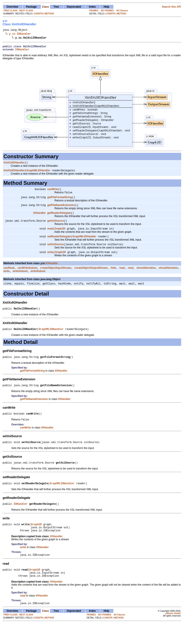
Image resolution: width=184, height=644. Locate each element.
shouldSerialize (146, 275)
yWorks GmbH (173, 634)
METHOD (49, 14)
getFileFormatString (60, 201)
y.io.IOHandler (20, 34)
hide (114, 275)
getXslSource (56, 226)
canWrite (53, 192)
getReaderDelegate (59, 218)
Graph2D (60, 234)
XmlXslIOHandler (14, 165)
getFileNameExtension (61, 210)
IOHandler (22, 51)
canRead (9, 275)
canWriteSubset (27, 275)
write (50, 259)
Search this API (171, 7)
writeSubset (20, 279)
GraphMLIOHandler (38, 173)
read (50, 234)
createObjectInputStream (56, 275)
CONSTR (38, 14)
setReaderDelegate (59, 243)
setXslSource (55, 251)
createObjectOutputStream (91, 275)
